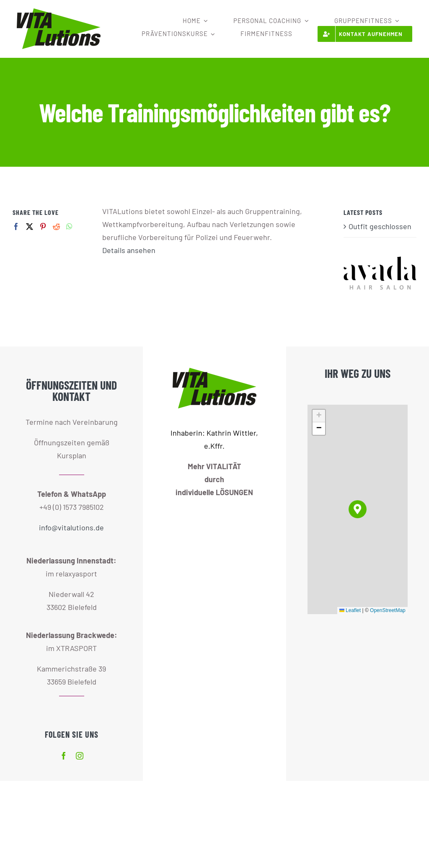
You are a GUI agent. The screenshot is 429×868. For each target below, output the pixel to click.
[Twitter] (30, 226)
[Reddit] (56, 226)
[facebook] (64, 756)
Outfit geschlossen (380, 226)
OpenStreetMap (388, 610)
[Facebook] (16, 226)
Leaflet (350, 610)
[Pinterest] (43, 226)
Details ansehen (129, 250)
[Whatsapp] (69, 226)
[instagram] (80, 756)
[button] (358, 509)
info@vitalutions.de (71, 527)
